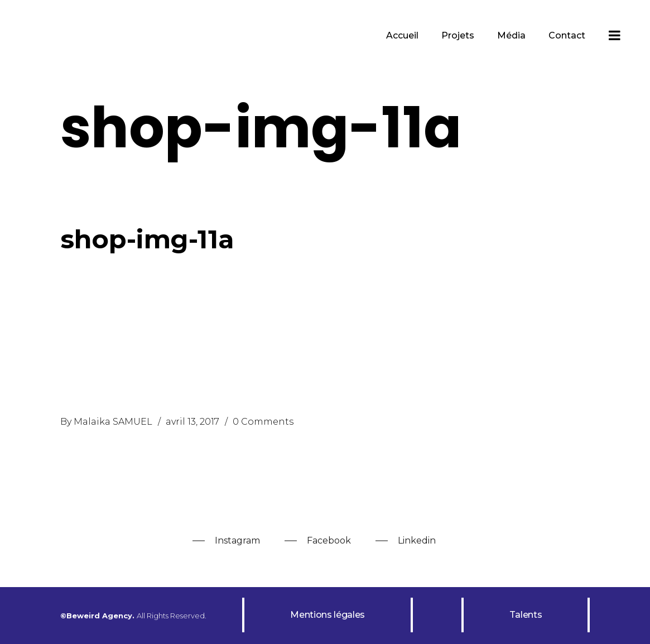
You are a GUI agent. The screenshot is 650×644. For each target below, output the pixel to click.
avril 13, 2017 (192, 422)
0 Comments (263, 422)
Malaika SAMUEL (113, 422)
